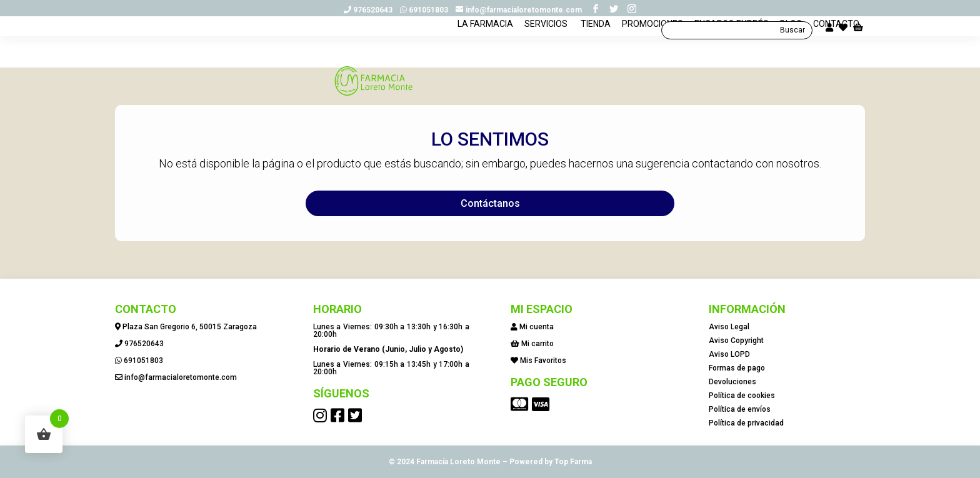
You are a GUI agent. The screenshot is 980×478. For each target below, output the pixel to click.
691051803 (427, 10)
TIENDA (595, 57)
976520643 (371, 10)
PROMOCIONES (652, 57)
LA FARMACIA (485, 57)
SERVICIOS (546, 57)
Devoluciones (732, 382)
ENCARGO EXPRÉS (732, 57)
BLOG (791, 57)
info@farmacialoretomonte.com (181, 377)
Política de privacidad (746, 423)
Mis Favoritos (543, 361)
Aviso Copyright (736, 341)
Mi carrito (537, 344)
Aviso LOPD (729, 354)
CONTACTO (836, 57)
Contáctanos (490, 203)
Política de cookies (742, 396)
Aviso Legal (729, 327)
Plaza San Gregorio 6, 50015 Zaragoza (190, 327)
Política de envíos (740, 409)
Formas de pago (737, 368)
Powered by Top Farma (551, 462)
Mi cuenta (537, 327)
